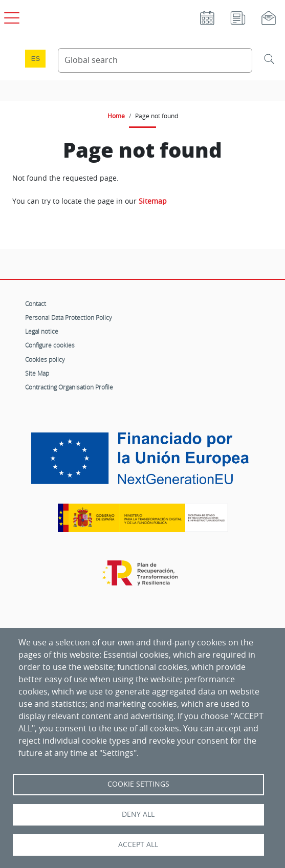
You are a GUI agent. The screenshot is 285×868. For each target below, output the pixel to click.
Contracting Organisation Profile (69, 387)
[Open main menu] (10, 16)
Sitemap (153, 201)
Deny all (138, 814)
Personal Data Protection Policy (69, 317)
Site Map (37, 373)
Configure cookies (50, 345)
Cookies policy (45, 359)
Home (116, 116)
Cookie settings (138, 784)
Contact (36, 303)
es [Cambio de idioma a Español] (36, 59)
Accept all (138, 844)
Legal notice (42, 331)
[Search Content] (155, 60)
